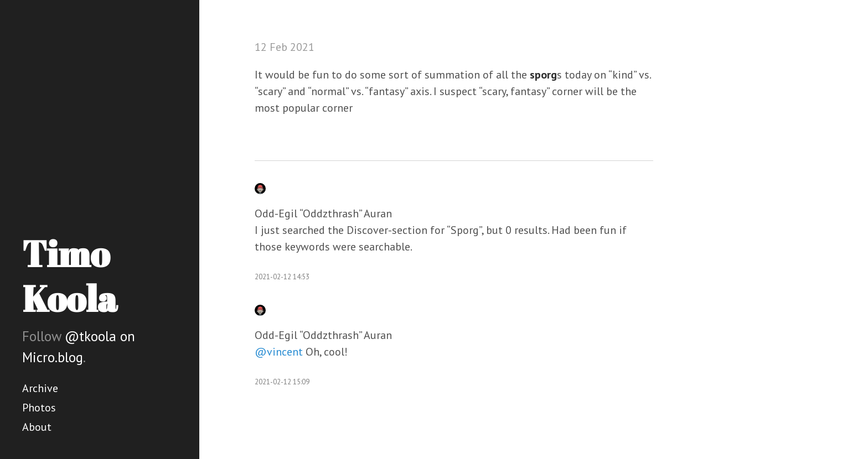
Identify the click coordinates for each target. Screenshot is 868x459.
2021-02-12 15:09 (282, 382)
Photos (39, 408)
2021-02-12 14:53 (282, 277)
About (37, 427)
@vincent (279, 352)
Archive (40, 388)
